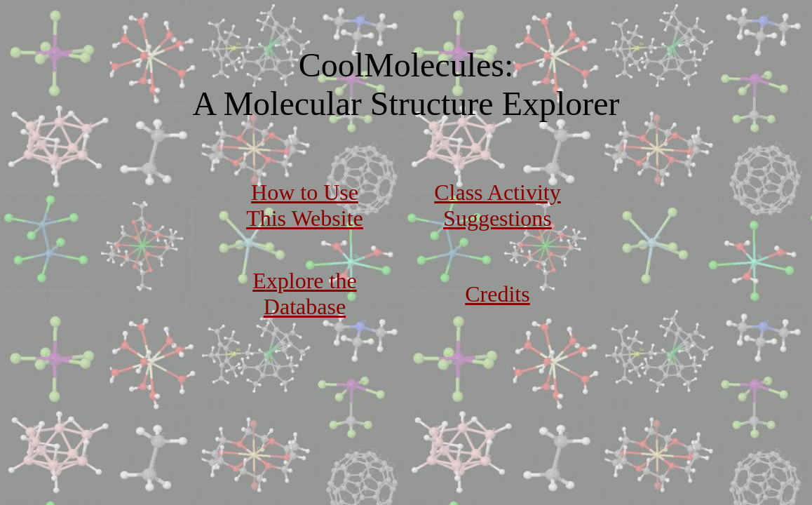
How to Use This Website (305, 205)
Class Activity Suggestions (497, 205)
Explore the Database (304, 294)
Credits (497, 294)
